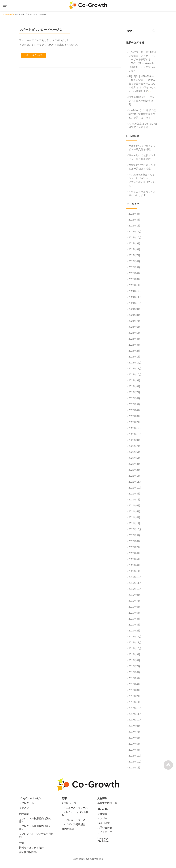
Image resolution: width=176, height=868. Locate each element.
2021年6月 (134, 506)
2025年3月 (134, 279)
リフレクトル (26, 803)
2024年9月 (134, 309)
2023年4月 (134, 410)
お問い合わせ (105, 828)
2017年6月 (134, 738)
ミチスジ (24, 808)
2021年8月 (134, 494)
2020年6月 (134, 553)
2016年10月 (135, 762)
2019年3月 (134, 625)
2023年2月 (134, 422)
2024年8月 (134, 315)
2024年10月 (135, 303)
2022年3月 (134, 464)
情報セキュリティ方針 (31, 848)
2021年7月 (134, 500)
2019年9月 (134, 595)
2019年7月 (134, 601)
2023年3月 (134, 416)
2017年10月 (135, 720)
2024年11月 (135, 297)
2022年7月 (134, 446)
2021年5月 (134, 511)
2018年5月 (134, 678)
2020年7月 (134, 547)
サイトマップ (105, 832)
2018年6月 (134, 672)
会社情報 (102, 814)
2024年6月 (134, 327)
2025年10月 (135, 238)
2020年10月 (135, 529)
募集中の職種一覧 (107, 803)
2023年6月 (134, 398)
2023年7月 (134, 392)
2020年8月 (134, 541)
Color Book (103, 823)
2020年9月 (134, 535)
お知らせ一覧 (69, 803)
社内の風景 (68, 829)
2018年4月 (134, 684)
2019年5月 (134, 613)
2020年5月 (134, 559)
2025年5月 (134, 267)
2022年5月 (134, 458)
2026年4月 (134, 214)
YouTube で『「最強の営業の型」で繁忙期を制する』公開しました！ (142, 114)
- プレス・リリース (74, 820)
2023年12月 (135, 363)
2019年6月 (134, 607)
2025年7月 (134, 255)
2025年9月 (134, 243)
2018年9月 (134, 654)
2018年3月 (134, 690)
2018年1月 (134, 702)
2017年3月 (134, 750)
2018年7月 (134, 666)
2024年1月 (134, 357)
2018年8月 (134, 660)
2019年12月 (135, 577)
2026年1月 (134, 226)
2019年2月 (134, 631)
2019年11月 (135, 583)
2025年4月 (134, 273)
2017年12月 (135, 708)
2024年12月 (135, 291)
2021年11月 (135, 482)
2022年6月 (134, 452)
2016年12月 (135, 756)
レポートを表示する (33, 55)
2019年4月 (134, 619)
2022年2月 (134, 470)
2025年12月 (135, 232)
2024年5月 (134, 333)
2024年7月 (134, 321)
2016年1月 (134, 768)
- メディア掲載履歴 (74, 824)
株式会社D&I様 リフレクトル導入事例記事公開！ (142, 101)
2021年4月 (134, 517)
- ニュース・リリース (75, 808)
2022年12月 (135, 428)
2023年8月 (134, 386)
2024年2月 (134, 351)
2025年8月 (134, 249)
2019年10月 (135, 589)
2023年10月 (135, 375)
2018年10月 (135, 648)
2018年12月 (135, 637)
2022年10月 (135, 434)
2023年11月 (135, 369)
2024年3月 (134, 345)
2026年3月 (134, 220)
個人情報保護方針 (29, 852)
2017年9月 (134, 726)
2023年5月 (134, 404)
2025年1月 (134, 285)
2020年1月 (134, 571)
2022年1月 (134, 476)
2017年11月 (135, 714)
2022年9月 (134, 440)
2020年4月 (134, 565)
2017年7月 (134, 732)
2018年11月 (135, 643)
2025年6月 (134, 261)
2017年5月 (134, 744)
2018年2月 (134, 696)
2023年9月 (134, 380)
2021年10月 (135, 488)
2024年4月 (134, 339)
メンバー (102, 818)
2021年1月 (134, 523)
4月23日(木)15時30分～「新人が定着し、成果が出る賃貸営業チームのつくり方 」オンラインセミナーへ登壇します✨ (142, 84)
